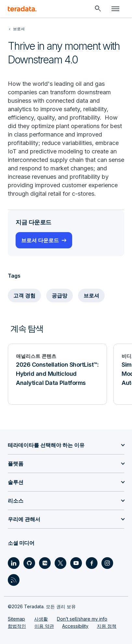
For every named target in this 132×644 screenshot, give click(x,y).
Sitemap (16, 619)
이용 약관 (44, 626)
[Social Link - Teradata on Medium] (45, 563)
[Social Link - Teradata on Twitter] (60, 563)
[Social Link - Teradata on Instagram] (107, 563)
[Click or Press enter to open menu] (115, 9)
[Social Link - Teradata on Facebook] (92, 563)
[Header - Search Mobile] (98, 9)
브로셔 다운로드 (40, 240)
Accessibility (75, 626)
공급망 (59, 296)
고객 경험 (24, 296)
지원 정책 (107, 626)
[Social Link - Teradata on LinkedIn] (14, 563)
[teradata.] (22, 9)
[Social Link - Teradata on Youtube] (76, 563)
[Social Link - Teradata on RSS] (14, 580)
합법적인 (17, 626)
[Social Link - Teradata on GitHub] (29, 563)
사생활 (41, 619)
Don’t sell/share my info (82, 619)
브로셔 (91, 296)
